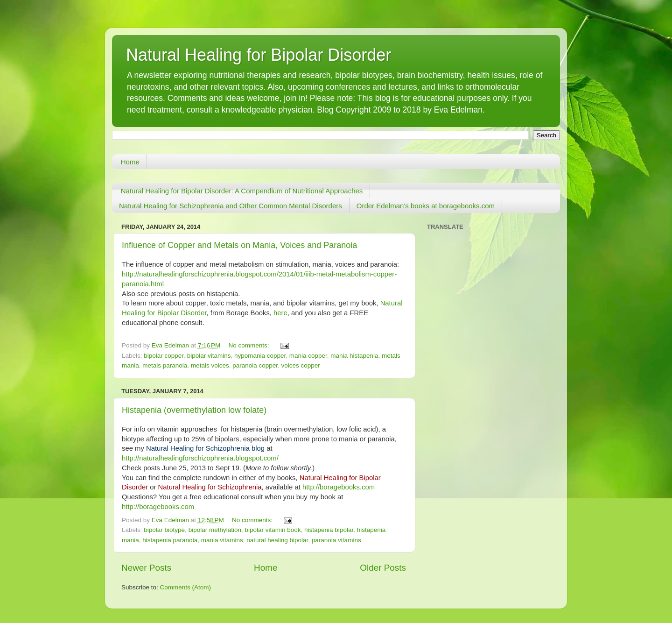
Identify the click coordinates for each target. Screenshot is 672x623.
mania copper (308, 356)
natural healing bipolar (277, 540)
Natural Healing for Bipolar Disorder (259, 55)
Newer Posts (146, 568)
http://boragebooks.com (339, 487)
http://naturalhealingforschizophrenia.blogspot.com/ (200, 458)
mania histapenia (354, 356)
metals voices (210, 365)
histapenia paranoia (170, 540)
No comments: (250, 345)
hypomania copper (260, 356)
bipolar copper (164, 356)
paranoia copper (255, 365)
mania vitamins (222, 540)
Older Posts (383, 568)
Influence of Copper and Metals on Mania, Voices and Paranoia (239, 245)
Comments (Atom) (186, 587)
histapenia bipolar (329, 530)
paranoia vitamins (336, 540)
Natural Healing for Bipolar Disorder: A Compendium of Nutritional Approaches (242, 191)
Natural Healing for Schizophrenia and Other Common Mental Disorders (231, 206)
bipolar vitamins (209, 356)
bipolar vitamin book (273, 530)
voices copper (301, 365)
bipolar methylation (215, 530)
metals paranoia (165, 365)
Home (130, 162)
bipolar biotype (164, 530)
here (280, 313)
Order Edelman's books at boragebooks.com (426, 206)
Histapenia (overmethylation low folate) (194, 410)
